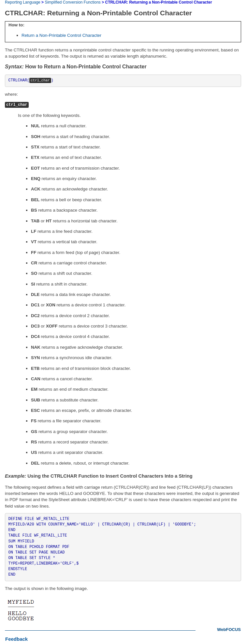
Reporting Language (23, 2)
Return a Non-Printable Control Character (61, 35)
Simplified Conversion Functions (72, 2)
